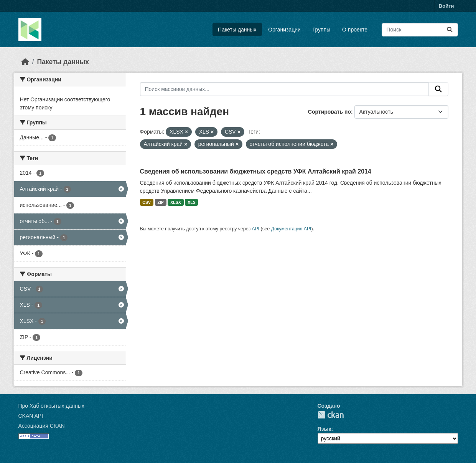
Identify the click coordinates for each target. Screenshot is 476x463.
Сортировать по (329, 112)
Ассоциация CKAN (42, 426)
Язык (324, 429)
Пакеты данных (237, 30)
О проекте (355, 30)
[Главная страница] (25, 62)
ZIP (160, 202)
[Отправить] (450, 30)
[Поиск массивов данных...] (420, 30)
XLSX (175, 202)
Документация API (291, 229)
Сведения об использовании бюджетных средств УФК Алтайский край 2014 (256, 171)
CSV (147, 202)
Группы (322, 30)
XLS (191, 202)
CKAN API (31, 416)
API (255, 229)
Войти (446, 6)
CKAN (331, 415)
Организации (284, 30)
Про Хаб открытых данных (51, 406)
